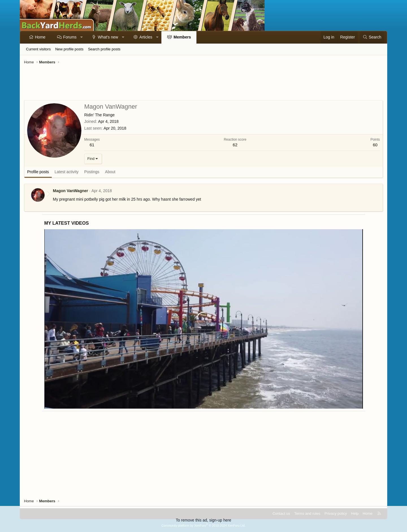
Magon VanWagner (71, 191)
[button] (81, 37)
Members (182, 37)
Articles (146, 37)
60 (375, 145)
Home (40, 37)
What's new (108, 37)
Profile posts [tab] (38, 172)
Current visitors (38, 49)
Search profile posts (104, 49)
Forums (70, 37)
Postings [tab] (92, 172)
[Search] (372, 37)
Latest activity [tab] (67, 172)
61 (92, 145)
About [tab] (110, 172)
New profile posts (69, 49)
